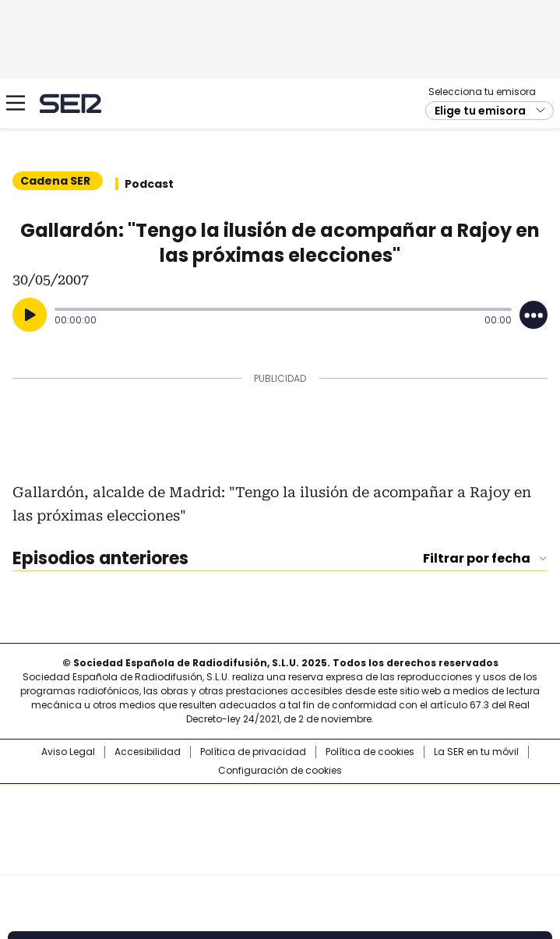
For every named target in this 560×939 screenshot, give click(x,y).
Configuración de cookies (280, 771)
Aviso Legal (68, 752)
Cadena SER (70, 103)
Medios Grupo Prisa (281, 857)
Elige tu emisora (480, 111)
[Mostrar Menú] (16, 103)
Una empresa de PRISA (280, 819)
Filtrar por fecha (477, 559)
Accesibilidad (148, 752)
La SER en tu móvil (476, 752)
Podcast (149, 184)
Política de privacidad (253, 752)
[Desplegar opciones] (534, 315)
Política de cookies (370, 752)
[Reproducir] (30, 315)
